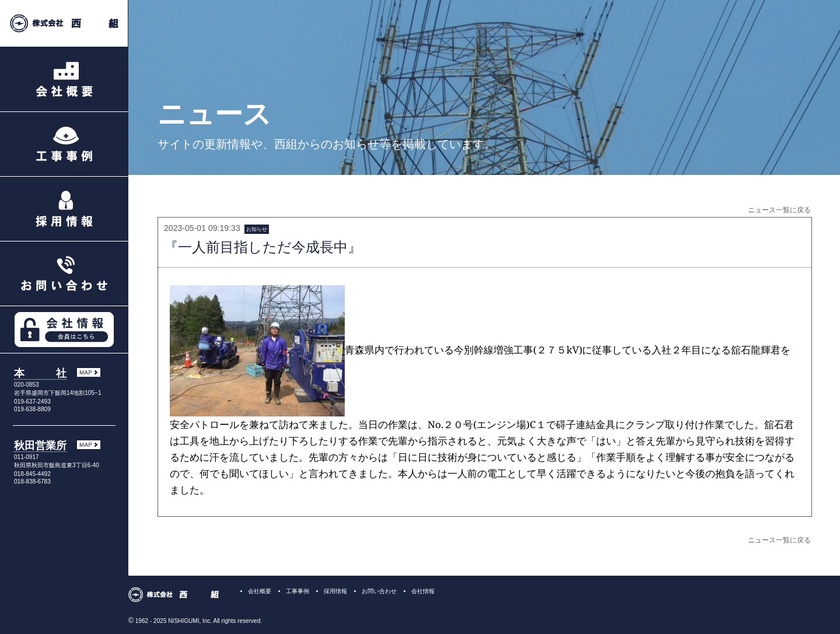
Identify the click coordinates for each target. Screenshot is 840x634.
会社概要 (260, 591)
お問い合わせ (379, 591)
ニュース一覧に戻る (779, 210)
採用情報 (335, 591)
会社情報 (423, 591)
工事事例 (297, 591)
